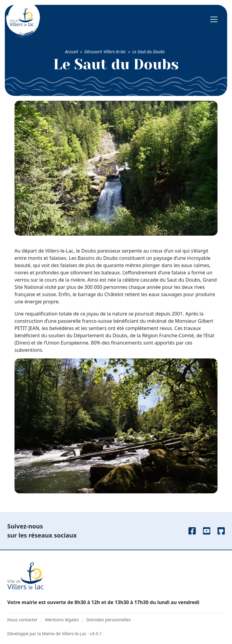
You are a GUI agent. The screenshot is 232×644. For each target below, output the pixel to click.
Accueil (71, 52)
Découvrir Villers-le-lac (105, 52)
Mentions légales (62, 620)
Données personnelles (109, 620)
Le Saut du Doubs (149, 52)
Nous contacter (22, 620)
